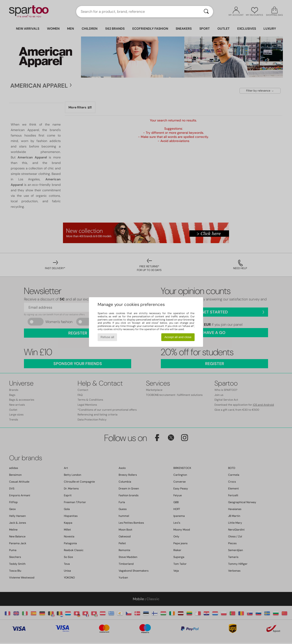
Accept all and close (178, 337)
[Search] (206, 12)
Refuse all (107, 337)
